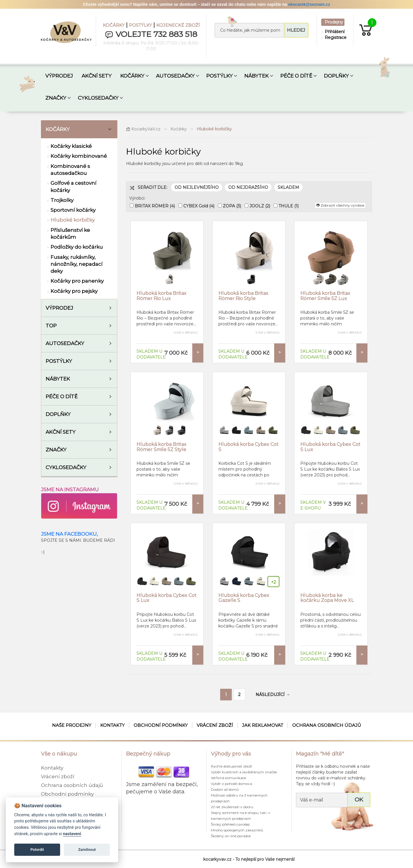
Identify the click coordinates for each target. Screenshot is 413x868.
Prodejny (334, 22)
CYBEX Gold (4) (199, 206)
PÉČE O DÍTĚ (296, 76)
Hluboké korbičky (73, 220)
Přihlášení (334, 32)
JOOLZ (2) (260, 206)
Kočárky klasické (71, 146)
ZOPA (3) (232, 206)
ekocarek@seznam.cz (309, 4)
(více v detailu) (186, 332)
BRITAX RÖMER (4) (155, 206)
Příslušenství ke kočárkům (70, 234)
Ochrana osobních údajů (327, 725)
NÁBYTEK (256, 76)
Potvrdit (37, 850)
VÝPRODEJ (59, 76)
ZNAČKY (56, 98)
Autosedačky (65, 343)
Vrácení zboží (215, 725)
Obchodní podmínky (161, 725)
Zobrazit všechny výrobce (340, 205)
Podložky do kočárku (77, 247)
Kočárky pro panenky (77, 281)
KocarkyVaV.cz (143, 129)
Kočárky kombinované (79, 156)
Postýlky (59, 361)
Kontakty (112, 725)
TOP (51, 326)
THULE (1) (289, 206)
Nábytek (58, 379)
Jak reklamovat (263, 725)
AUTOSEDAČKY (175, 76)
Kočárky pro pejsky (74, 291)
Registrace (334, 37)
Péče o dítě (62, 397)
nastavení (72, 834)
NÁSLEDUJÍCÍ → (273, 695)
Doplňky (58, 414)
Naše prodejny (72, 725)
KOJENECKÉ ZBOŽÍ (178, 25)
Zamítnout (87, 850)
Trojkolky (62, 200)
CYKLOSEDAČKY (98, 98)
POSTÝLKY (140, 25)
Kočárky (58, 129)
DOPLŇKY (336, 76)
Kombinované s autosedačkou (70, 170)
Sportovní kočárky (73, 210)
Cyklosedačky (66, 467)
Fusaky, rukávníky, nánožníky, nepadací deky (77, 264)
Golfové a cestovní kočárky (73, 186)
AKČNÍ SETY (97, 76)
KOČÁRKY (114, 25)
